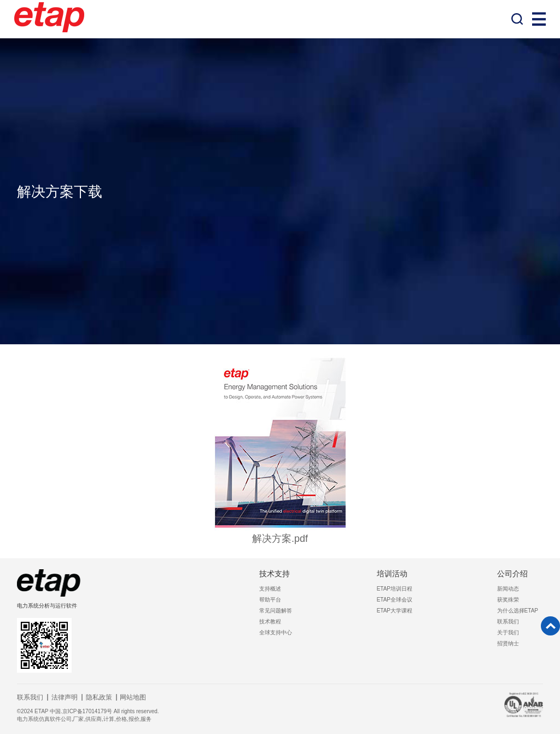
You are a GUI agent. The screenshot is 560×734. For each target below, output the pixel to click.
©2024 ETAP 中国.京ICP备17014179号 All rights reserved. (88, 711)
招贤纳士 (508, 643)
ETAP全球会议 (395, 600)
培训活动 (392, 574)
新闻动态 (508, 589)
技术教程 (270, 622)
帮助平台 (270, 600)
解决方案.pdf (280, 539)
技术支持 (275, 574)
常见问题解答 (276, 611)
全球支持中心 (276, 632)
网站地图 (133, 697)
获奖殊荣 (508, 600)
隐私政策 (99, 697)
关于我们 (508, 632)
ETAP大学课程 (395, 611)
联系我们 (508, 622)
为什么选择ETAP (518, 611)
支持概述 (270, 589)
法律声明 (65, 697)
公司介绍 (512, 574)
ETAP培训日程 (395, 589)
